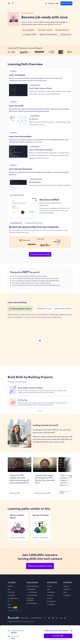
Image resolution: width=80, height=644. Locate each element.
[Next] (71, 476)
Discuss (49, 598)
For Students (51, 604)
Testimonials (51, 592)
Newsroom (50, 595)
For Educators (51, 601)
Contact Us (67, 589)
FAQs (65, 592)
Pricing (49, 586)
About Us (66, 586)
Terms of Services (36, 618)
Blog (48, 589)
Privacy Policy (24, 618)
